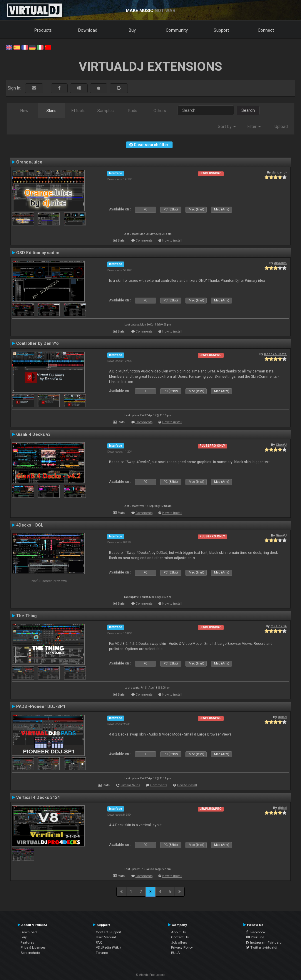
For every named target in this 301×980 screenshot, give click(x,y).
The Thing (26, 616)
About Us (178, 932)
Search (248, 110)
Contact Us (180, 937)
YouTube (255, 937)
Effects (78, 111)
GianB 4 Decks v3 (33, 434)
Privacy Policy (182, 947)
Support (221, 30)
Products (43, 30)
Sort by (227, 126)
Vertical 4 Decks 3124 (38, 797)
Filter (254, 126)
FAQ (99, 942)
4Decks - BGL (30, 525)
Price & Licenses (33, 947)
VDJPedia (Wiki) (108, 947)
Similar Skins (130, 785)
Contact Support (109, 932)
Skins (51, 111)
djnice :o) (279, 172)
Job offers (179, 942)
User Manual (106, 937)
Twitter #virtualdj (262, 947)
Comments (144, 241)
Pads (133, 111)
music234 (279, 626)
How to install (172, 241)
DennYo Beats (275, 354)
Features (27, 942)
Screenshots (30, 953)
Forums (102, 953)
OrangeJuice (29, 162)
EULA (175, 953)
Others (160, 111)
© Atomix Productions (151, 975)
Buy (132, 30)
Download (88, 30)
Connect (266, 30)
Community (177, 30)
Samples (106, 111)
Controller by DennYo (37, 343)
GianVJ (281, 445)
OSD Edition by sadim (38, 253)
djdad (282, 717)
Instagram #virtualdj (264, 942)
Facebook (256, 932)
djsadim (280, 263)
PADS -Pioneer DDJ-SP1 (41, 706)
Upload (281, 126)
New (24, 111)
